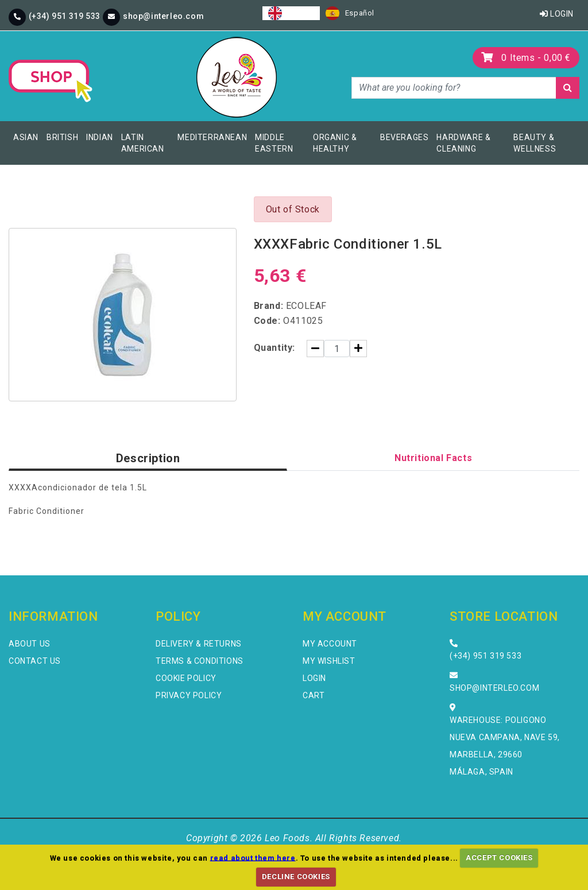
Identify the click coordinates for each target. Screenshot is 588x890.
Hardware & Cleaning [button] (463, 143)
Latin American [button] (143, 143)
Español (350, 13)
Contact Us (35, 661)
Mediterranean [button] (212, 137)
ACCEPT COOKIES (499, 858)
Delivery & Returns (199, 644)
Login (557, 14)
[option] (350, 13)
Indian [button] (100, 137)
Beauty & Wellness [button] (535, 143)
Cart (314, 695)
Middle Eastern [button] (274, 143)
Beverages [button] (404, 137)
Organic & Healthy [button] (335, 143)
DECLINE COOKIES (296, 877)
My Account (330, 644)
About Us (30, 644)
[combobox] (291, 13)
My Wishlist (329, 661)
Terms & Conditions (200, 661)
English (291, 13)
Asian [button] (26, 137)
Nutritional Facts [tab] (433, 458)
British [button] (62, 137)
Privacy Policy (189, 695)
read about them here (253, 858)
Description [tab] (148, 458)
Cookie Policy (186, 678)
